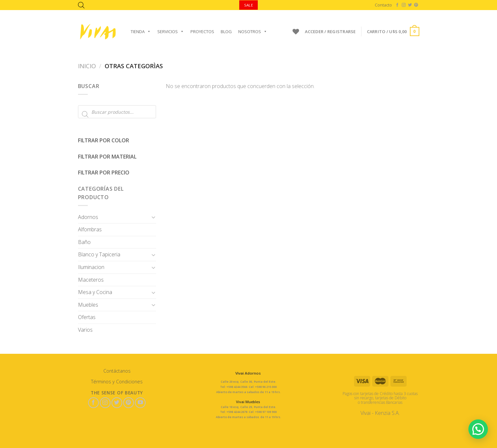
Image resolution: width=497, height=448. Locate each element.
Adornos (88, 217)
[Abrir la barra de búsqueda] (81, 5)
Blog (226, 32)
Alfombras (90, 229)
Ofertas (87, 317)
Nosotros (253, 32)
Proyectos (202, 32)
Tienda (141, 32)
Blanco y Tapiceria (99, 254)
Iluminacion (91, 267)
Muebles (88, 305)
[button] (478, 429)
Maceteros (91, 280)
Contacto (383, 5)
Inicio (87, 66)
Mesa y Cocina (95, 292)
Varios (85, 330)
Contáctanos (117, 371)
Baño (84, 242)
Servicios (171, 32)
